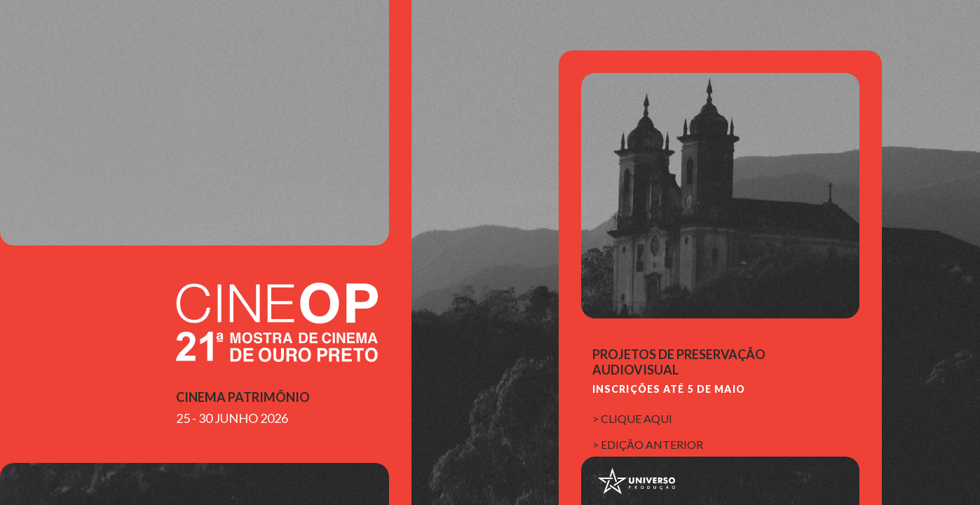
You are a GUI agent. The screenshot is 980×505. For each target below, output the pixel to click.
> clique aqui (632, 418)
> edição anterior (648, 444)
